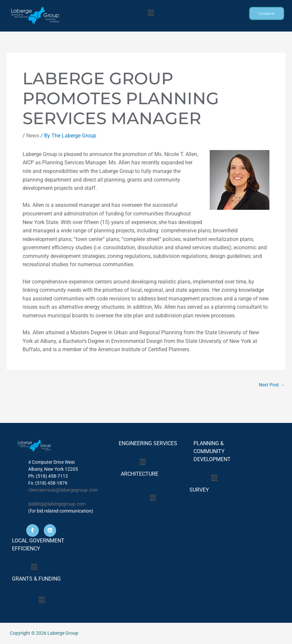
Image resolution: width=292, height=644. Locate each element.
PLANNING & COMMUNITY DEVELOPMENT (212, 451)
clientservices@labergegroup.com (63, 490)
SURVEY (198, 490)
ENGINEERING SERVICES (148, 443)
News (33, 136)
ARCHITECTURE (140, 474)
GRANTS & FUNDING (36, 579)
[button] (151, 13)
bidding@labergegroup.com (57, 504)
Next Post (272, 385)
